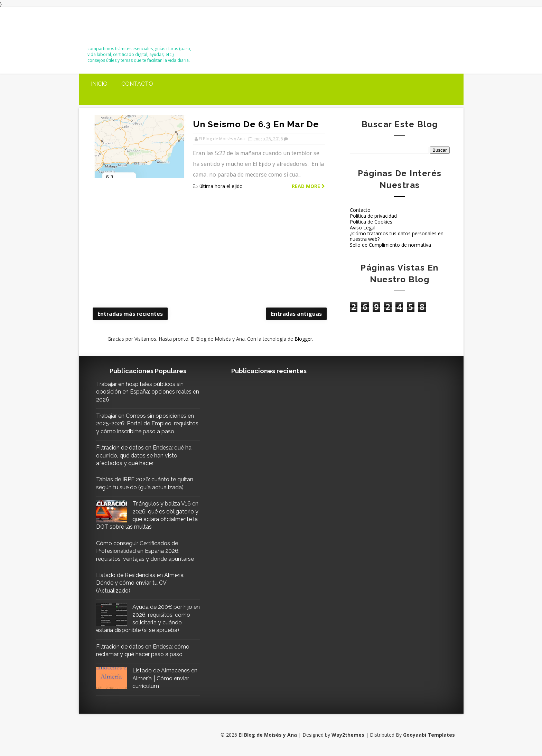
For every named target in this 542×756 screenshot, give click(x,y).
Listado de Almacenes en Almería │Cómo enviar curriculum (165, 678)
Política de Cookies (371, 222)
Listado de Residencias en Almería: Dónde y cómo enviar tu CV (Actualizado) (140, 583)
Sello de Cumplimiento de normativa (390, 245)
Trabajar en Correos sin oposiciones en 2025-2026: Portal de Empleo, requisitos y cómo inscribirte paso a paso (147, 424)
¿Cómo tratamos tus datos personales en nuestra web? (397, 236)
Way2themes (348, 735)
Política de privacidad (373, 216)
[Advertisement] (211, 249)
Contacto (137, 84)
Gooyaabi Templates (429, 735)
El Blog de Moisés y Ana (126, 29)
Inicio (99, 84)
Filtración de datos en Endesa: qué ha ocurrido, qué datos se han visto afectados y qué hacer (144, 455)
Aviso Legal (363, 228)
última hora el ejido (221, 186)
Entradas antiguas (296, 314)
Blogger (303, 339)
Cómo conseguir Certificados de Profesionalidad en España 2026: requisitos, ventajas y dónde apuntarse (145, 551)
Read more (308, 186)
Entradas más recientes (130, 314)
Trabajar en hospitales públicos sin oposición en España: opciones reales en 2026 (148, 392)
